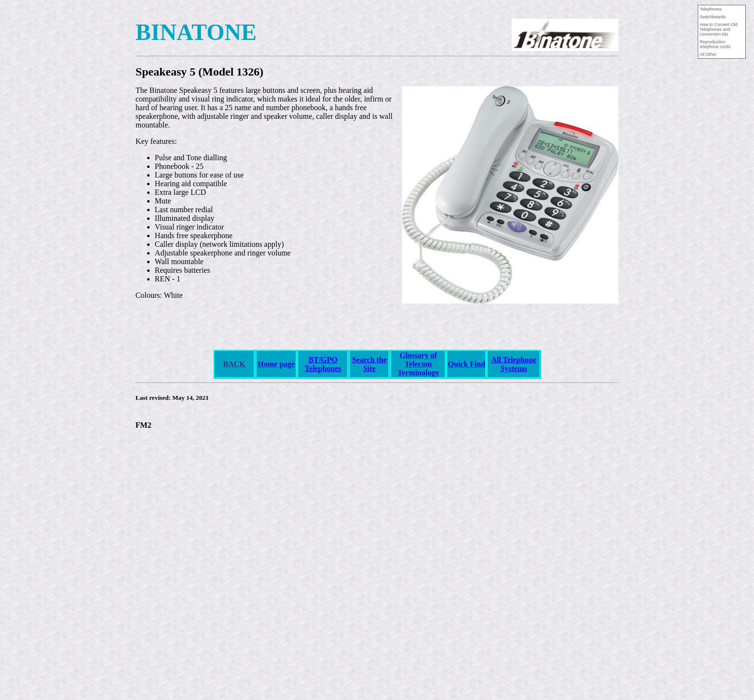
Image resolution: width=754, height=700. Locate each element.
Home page (276, 364)
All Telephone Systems (514, 364)
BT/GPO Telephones (323, 364)
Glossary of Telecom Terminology (418, 364)
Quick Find (466, 364)
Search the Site (369, 364)
